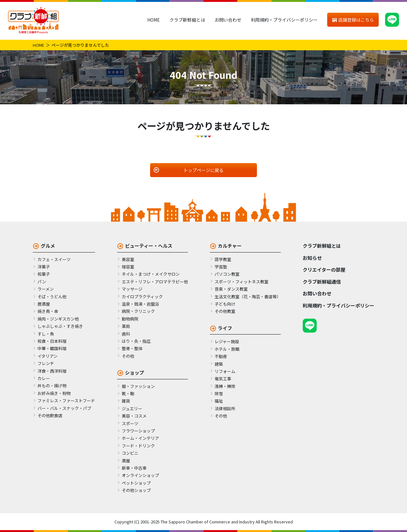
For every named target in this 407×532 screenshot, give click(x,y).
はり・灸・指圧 (136, 341)
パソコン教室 (227, 274)
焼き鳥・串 (48, 311)
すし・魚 (46, 334)
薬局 (126, 326)
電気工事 (223, 379)
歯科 (126, 334)
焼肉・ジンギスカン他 (58, 319)
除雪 (219, 394)
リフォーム (225, 371)
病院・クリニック (138, 311)
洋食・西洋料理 (52, 371)
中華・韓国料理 (52, 348)
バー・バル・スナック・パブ (64, 408)
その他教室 (225, 311)
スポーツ (130, 423)
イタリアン (48, 356)
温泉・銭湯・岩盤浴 (140, 304)
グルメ (48, 246)
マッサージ (132, 289)
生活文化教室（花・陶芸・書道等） (248, 297)
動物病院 (130, 319)
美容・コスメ (134, 416)
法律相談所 (225, 408)
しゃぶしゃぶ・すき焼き (60, 326)
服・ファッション (138, 386)
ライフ (225, 328)
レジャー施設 (227, 341)
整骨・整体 (132, 348)
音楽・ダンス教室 (231, 289)
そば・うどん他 (52, 297)
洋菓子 (44, 267)
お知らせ (312, 258)
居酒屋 (44, 304)
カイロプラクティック (142, 297)
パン (42, 282)
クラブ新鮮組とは (187, 20)
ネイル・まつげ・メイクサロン (151, 274)
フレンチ (46, 363)
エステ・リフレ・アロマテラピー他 (155, 282)
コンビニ (130, 453)
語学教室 (223, 259)
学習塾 (221, 267)
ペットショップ (136, 483)
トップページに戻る (203, 170)
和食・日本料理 (52, 341)
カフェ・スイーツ (54, 259)
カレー (44, 378)
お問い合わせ (228, 20)
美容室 (128, 259)
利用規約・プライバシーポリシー (284, 20)
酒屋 (126, 461)
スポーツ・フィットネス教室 (241, 282)
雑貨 (126, 401)
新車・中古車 (134, 468)
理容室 (128, 267)
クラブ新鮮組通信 (322, 282)
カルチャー (230, 246)
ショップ (135, 373)
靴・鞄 (128, 394)
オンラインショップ (140, 475)
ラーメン (46, 289)
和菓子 (44, 274)
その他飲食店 (50, 415)
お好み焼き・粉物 (54, 393)
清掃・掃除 (225, 386)
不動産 (221, 356)
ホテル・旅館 (227, 349)
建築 (219, 364)
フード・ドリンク (138, 446)
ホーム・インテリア (140, 438)
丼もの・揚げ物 (52, 386)
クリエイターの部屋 (324, 269)
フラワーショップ (138, 431)
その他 (128, 356)
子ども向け (225, 304)
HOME (154, 20)
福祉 (219, 401)
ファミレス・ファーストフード (66, 401)
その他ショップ (136, 490)
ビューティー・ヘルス (149, 246)
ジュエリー (132, 408)
